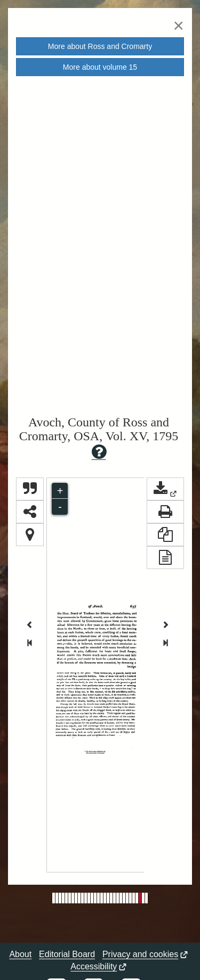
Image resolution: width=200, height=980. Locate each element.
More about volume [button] (100, 67)
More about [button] (100, 46)
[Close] (179, 25)
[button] (165, 489)
